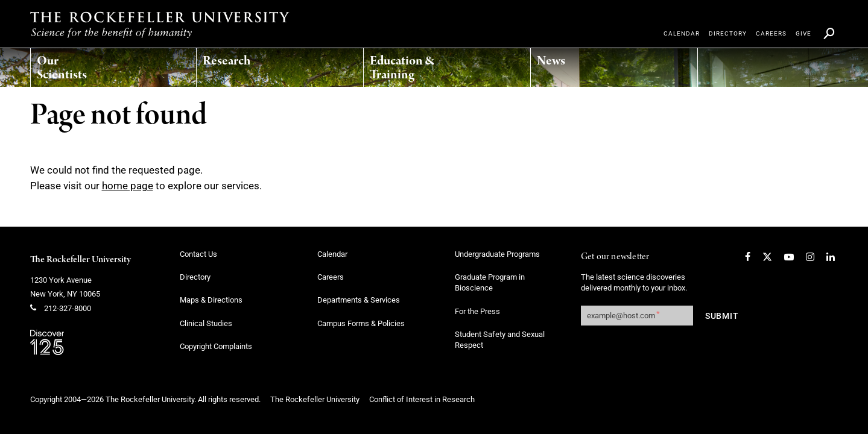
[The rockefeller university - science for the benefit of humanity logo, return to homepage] (160, 25)
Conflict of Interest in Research (422, 399)
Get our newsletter (615, 257)
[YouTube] (789, 257)
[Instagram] (810, 257)
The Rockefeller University (81, 260)
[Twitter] (767, 257)
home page (128, 186)
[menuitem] (88, 64)
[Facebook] (748, 257)
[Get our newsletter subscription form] (637, 316)
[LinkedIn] (831, 257)
